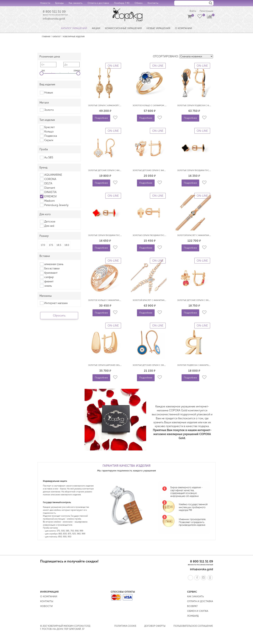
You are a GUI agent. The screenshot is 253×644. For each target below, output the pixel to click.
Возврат (192, 607)
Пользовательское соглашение (193, 626)
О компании (49, 597)
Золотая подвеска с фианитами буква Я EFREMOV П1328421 (208, 366)
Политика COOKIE (125, 626)
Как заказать (76, 3)
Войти (191, 11)
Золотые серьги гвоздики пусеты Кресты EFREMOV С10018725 (164, 236)
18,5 (59, 245)
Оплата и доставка (98, 3)
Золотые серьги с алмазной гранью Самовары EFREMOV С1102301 (122, 106)
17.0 (43, 245)
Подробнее (101, 118)
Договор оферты (155, 626)
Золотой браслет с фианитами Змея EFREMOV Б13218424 (162, 301)
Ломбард (193, 616)
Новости (45, 3)
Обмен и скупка (198, 611)
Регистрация (206, 11)
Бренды (59, 3)
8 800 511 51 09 (55, 12)
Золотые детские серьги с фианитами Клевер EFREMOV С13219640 (122, 171)
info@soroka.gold (54, 19)
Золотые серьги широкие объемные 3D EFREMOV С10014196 (119, 366)
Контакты (153, 3)
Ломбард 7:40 (122, 3)
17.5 (51, 245)
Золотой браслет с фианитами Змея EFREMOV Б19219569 (206, 236)
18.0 (67, 245)
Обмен (139, 3)
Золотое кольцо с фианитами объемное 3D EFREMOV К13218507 (121, 301)
